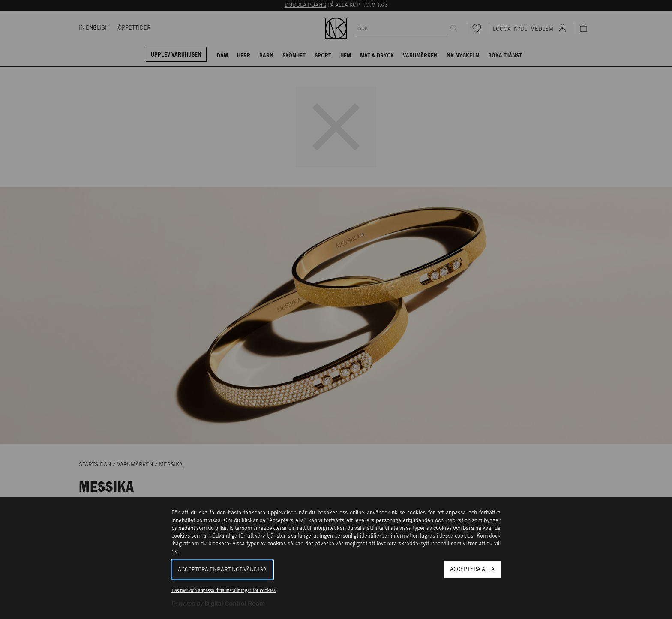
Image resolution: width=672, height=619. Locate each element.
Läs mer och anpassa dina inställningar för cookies (223, 590)
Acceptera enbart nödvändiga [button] (222, 570)
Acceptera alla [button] (472, 569)
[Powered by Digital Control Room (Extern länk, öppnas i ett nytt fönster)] (218, 604)
